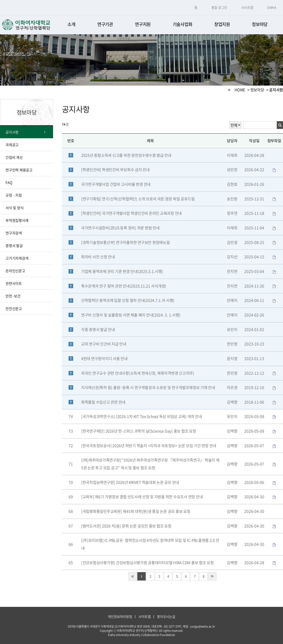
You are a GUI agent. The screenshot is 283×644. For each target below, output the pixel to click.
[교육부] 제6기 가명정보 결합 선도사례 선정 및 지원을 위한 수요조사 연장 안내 (142, 497)
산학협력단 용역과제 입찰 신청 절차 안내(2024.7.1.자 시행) (128, 300)
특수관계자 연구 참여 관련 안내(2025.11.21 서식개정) (124, 286)
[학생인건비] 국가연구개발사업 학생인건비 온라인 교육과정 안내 (131, 213)
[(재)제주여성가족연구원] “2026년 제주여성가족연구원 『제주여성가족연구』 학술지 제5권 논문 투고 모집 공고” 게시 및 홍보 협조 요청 (150, 464)
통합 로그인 (219, 8)
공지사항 (12, 132)
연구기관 (105, 24)
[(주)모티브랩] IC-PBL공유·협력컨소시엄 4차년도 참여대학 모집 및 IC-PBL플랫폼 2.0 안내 (150, 544)
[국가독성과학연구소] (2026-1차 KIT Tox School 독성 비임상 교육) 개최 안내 (141, 416)
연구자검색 (14, 233)
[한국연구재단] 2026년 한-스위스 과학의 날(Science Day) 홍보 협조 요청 (139, 431)
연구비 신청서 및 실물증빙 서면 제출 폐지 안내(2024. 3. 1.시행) (131, 315)
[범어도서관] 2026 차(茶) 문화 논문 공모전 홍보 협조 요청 (126, 526)
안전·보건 (13, 296)
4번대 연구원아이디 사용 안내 (104, 358)
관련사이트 (14, 283)
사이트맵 (247, 8)
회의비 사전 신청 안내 (98, 257)
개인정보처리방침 (120, 617)
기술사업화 (183, 24)
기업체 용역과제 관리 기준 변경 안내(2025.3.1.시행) (122, 271)
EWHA (272, 8)
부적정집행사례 (17, 220)
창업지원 (222, 24)
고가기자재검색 (17, 258)
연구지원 (143, 24)
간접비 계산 (14, 157)
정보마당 (260, 24)
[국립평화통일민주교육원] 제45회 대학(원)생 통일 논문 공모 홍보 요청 (136, 511)
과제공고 (12, 145)
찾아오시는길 (166, 617)
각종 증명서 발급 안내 (98, 330)
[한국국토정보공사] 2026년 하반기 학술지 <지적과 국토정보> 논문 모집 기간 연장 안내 (149, 446)
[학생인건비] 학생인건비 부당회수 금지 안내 (115, 170)
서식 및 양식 (14, 208)
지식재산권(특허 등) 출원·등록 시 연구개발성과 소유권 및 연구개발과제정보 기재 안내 (148, 387)
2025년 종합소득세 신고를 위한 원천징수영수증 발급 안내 (126, 155)
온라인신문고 (15, 271)
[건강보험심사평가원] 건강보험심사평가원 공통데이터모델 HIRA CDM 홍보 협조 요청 (147, 563)
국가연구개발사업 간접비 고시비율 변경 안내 (116, 184)
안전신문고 (14, 309)
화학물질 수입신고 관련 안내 (103, 402)
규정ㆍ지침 (14, 195)
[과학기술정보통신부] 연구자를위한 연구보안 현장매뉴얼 (125, 242)
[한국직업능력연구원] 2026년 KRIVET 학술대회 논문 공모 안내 (130, 482)
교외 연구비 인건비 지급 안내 (104, 344)
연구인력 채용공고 (19, 170)
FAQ (9, 182)
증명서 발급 (14, 245)
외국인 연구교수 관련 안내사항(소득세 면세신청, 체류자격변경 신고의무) (138, 373)
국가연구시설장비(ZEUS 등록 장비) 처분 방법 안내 (120, 228)
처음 (133, 576)
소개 (71, 24)
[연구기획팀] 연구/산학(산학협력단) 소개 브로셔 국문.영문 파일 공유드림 (138, 199)
